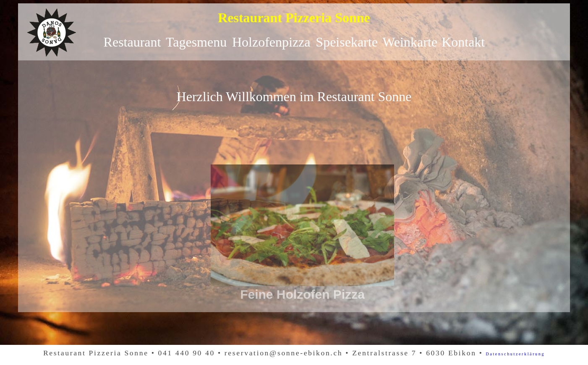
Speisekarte (347, 42)
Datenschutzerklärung (516, 354)
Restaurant (132, 42)
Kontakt (463, 42)
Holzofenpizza (271, 42)
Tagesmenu (196, 42)
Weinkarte (410, 42)
